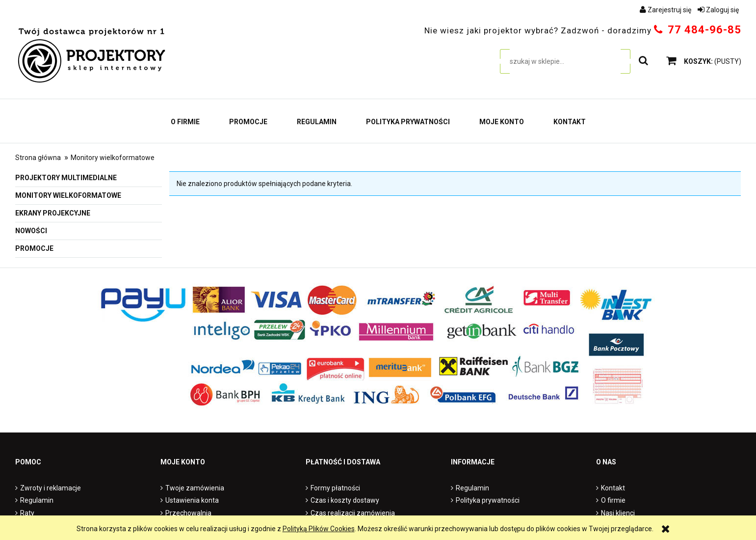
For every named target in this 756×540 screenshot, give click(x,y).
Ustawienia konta (192, 500)
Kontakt (613, 488)
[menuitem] (185, 122)
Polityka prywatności (488, 500)
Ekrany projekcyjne (53, 213)
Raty (27, 513)
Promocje (34, 248)
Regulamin (37, 500)
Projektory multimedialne (66, 178)
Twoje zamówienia (195, 488)
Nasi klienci (618, 513)
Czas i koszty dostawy (345, 500)
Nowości (31, 231)
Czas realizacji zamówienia (353, 513)
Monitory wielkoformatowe (68, 195)
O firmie (613, 500)
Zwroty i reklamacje (51, 488)
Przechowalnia (188, 513)
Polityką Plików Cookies (319, 529)
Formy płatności (335, 488)
